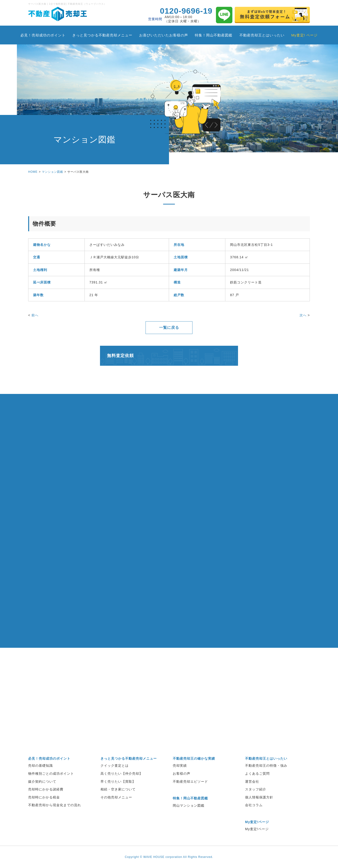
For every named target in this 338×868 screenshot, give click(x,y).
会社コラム (254, 805)
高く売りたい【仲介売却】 (122, 774)
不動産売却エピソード (190, 782)
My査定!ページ (257, 829)
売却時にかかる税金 (44, 797)
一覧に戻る (169, 328)
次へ (303, 315)
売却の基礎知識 (40, 766)
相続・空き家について (118, 789)
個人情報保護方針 (259, 797)
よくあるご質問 (257, 774)
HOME (33, 172)
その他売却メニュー (116, 797)
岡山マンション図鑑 (189, 805)
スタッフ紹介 (256, 789)
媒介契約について (42, 782)
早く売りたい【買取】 (118, 782)
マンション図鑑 (52, 172)
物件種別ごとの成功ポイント (51, 774)
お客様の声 (182, 774)
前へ (35, 315)
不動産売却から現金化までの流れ (55, 805)
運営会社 (252, 782)
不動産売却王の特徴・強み (266, 766)
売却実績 (180, 766)
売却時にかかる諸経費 (46, 789)
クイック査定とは (115, 766)
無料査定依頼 (120, 356)
